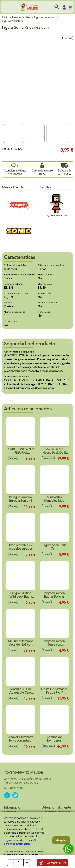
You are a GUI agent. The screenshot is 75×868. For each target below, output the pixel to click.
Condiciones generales (56, 812)
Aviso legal (10, 812)
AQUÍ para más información (22, 842)
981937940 (16, 788)
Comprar (56, 863)
